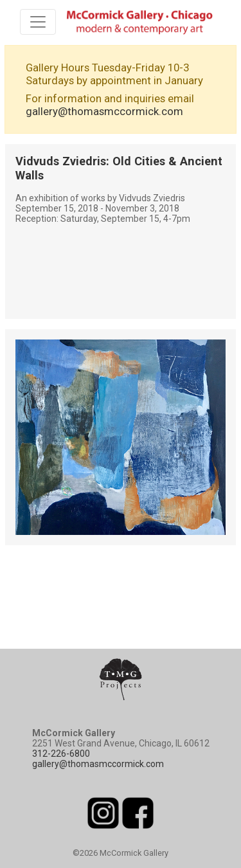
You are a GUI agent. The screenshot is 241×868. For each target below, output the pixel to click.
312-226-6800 (61, 754)
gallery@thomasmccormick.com (104, 111)
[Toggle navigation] (38, 22)
